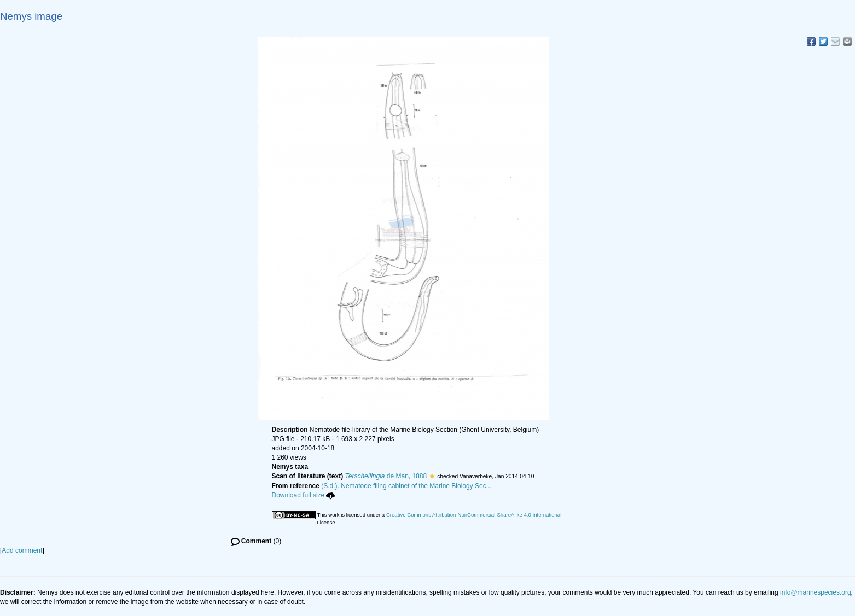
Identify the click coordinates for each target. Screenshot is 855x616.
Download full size (304, 495)
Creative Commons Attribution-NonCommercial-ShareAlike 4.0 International (474, 515)
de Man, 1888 (386, 476)
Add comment (22, 550)
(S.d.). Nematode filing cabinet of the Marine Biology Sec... (406, 486)
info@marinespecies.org (816, 592)
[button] (432, 476)
